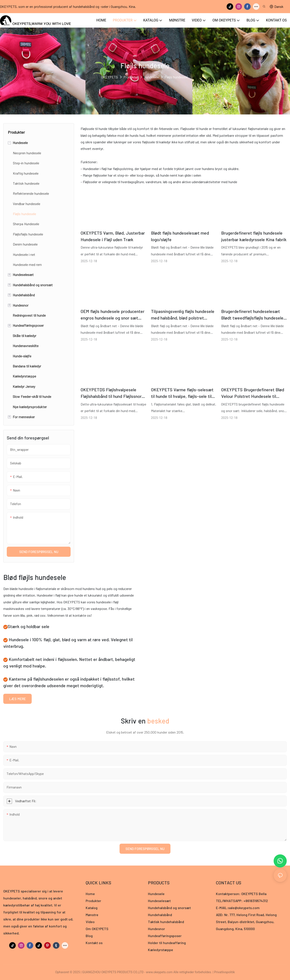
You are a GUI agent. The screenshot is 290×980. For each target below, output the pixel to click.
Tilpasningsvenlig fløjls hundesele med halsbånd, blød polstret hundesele (183, 315)
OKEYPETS (109, 77)
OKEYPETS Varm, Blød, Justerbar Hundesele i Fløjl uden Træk (113, 236)
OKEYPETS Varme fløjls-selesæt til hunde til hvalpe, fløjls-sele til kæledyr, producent (182, 393)
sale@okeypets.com (244, 908)
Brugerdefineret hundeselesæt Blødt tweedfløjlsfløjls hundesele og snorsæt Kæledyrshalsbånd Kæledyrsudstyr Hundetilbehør (252, 315)
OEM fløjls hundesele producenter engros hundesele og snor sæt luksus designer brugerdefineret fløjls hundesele (113, 315)
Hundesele (151, 77)
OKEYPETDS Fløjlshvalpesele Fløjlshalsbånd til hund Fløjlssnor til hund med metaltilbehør (111, 393)
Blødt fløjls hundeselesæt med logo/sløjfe (180, 236)
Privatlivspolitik (224, 972)
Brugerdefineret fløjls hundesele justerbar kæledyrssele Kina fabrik (254, 236)
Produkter (131, 77)
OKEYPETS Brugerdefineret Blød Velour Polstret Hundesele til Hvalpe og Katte (253, 393)
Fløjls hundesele (176, 77)
